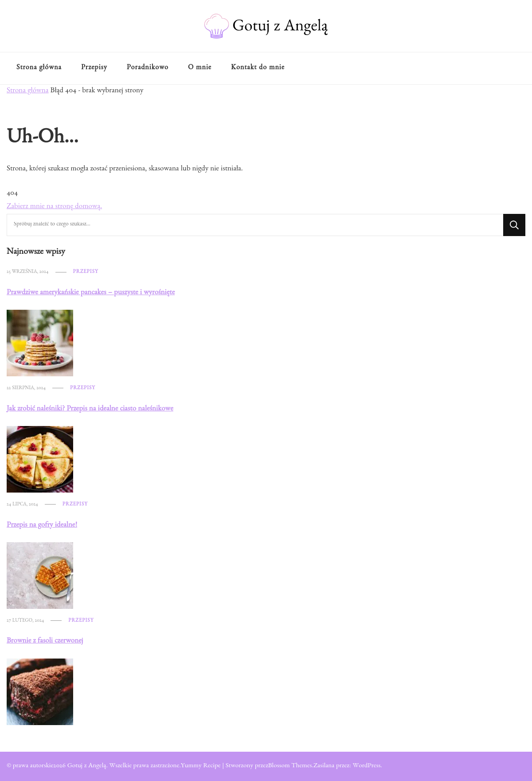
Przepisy (94, 68)
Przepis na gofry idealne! (42, 526)
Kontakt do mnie (258, 68)
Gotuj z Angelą (87, 766)
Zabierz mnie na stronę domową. (54, 207)
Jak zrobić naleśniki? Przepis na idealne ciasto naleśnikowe (90, 409)
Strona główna (39, 68)
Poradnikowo (148, 68)
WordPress (366, 766)
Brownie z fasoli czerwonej (45, 641)
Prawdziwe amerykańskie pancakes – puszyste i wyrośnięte (91, 293)
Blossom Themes (290, 766)
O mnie (200, 68)
